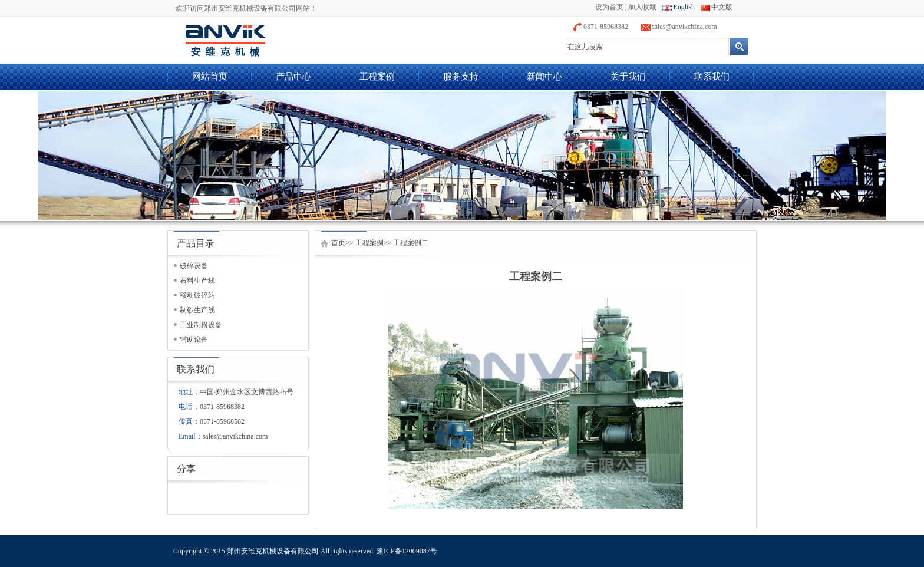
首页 (338, 243)
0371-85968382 (606, 27)
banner (462, 156)
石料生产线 (197, 281)
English (684, 7)
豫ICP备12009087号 (407, 551)
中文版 (722, 7)
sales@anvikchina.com (684, 27)
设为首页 (609, 7)
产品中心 (293, 77)
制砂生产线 (197, 310)
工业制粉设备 (201, 325)
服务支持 (461, 77)
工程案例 (377, 77)
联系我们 (712, 77)
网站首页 (210, 77)
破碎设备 (194, 266)
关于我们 (628, 77)
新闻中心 (544, 77)
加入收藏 (642, 7)
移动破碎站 (197, 295)
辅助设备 (194, 339)
